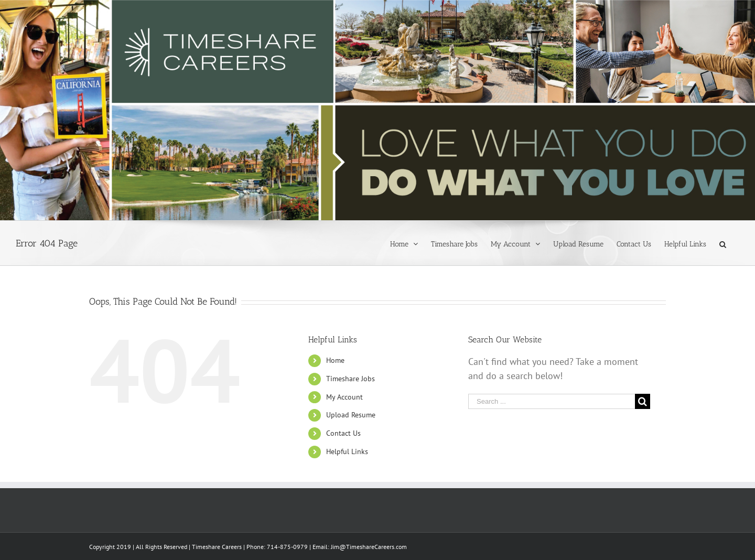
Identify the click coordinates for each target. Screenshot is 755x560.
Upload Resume (351, 415)
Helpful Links (347, 451)
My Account (344, 397)
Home (335, 360)
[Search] (723, 243)
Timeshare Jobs (350, 379)
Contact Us (343, 433)
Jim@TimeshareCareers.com (369, 547)
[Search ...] (552, 401)
